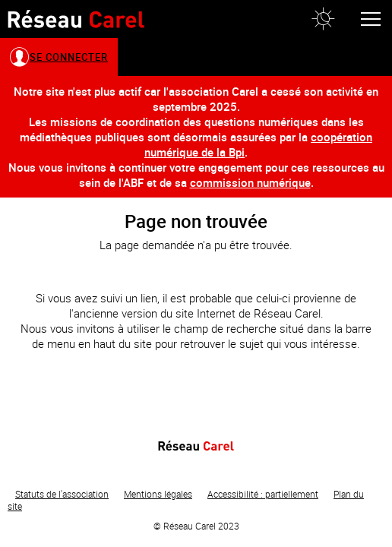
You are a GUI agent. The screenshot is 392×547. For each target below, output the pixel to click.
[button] (323, 19)
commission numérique (250, 182)
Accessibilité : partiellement (263, 494)
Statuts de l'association (62, 494)
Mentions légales (158, 494)
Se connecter (69, 57)
